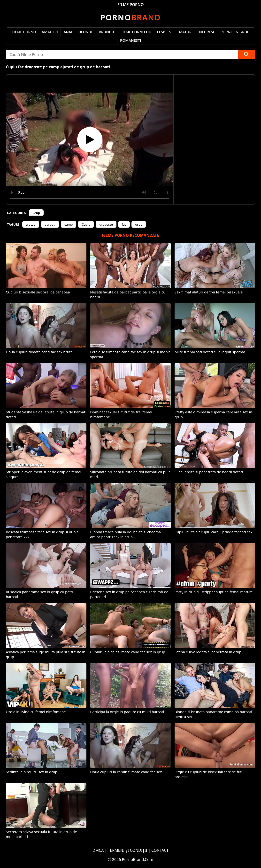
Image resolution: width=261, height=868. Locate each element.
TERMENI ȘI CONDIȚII (127, 850)
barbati (50, 224)
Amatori (50, 32)
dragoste (106, 224)
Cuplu (86, 224)
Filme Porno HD (136, 32)
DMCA (98, 850)
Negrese (207, 32)
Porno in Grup (235, 32)
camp (69, 224)
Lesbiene (165, 32)
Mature (186, 32)
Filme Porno (24, 32)
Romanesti (131, 40)
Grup (36, 213)
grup (139, 224)
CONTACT (160, 850)
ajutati (31, 224)
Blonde (86, 32)
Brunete (107, 32)
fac (124, 224)
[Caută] (247, 55)
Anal (68, 32)
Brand (130, 17)
